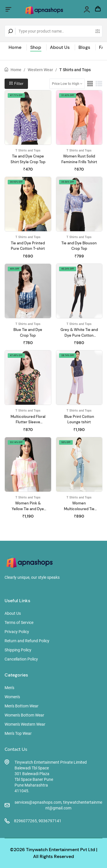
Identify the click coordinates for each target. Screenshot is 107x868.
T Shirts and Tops (75, 70)
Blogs (84, 47)
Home (15, 47)
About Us (60, 47)
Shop (36, 47)
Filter (16, 84)
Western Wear (40, 70)
